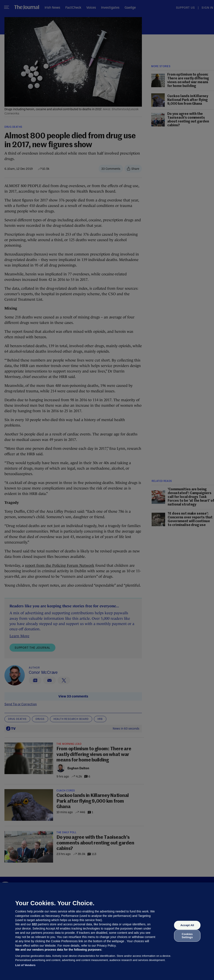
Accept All (187, 925)
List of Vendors (25, 965)
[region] (107, 931)
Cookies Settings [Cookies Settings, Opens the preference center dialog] (187, 936)
